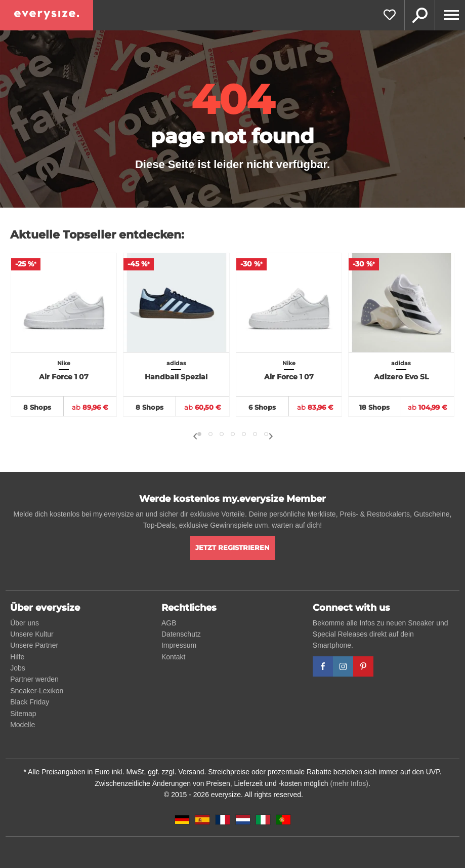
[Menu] (450, 15)
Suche (419, 15)
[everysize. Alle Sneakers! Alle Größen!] (47, 15)
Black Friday (30, 702)
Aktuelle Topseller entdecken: (97, 235)
